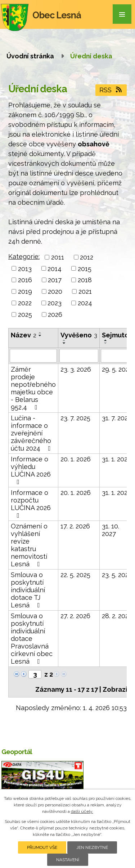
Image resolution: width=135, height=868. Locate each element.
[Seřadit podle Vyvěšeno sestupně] (64, 343)
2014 (55, 268)
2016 (25, 280)
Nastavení (68, 860)
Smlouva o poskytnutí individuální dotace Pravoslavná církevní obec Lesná (32, 639)
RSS (111, 90)
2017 (55, 280)
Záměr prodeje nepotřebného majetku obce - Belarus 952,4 (33, 388)
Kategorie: (24, 256)
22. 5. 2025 (75, 575)
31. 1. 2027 (116, 459)
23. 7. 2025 (75, 418)
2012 (87, 257)
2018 (85, 280)
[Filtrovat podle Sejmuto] (118, 356)
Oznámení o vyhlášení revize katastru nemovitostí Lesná (29, 545)
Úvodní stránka (30, 56)
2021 (85, 291)
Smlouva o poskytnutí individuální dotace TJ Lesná (28, 590)
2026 (55, 315)
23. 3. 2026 (76, 369)
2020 (55, 291)
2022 (25, 303)
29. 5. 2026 (117, 369)
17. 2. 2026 (75, 526)
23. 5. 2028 (117, 575)
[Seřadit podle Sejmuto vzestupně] (106, 340)
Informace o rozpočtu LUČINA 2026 (31, 504)
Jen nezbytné (92, 847)
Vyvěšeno (79, 335)
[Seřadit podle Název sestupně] (40, 336)
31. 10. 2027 (111, 530)
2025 (25, 315)
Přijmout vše (42, 847)
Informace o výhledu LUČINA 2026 (31, 470)
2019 (25, 291)
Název (24, 335)
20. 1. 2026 (76, 459)
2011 (58, 257)
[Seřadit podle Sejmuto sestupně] (106, 343)
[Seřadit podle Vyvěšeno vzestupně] (64, 340)
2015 (85, 268)
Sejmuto (118, 335)
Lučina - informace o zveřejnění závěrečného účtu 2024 (32, 433)
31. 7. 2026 (117, 418)
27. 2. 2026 (75, 616)
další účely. (82, 811)
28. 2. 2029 (117, 616)
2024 (85, 303)
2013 (25, 268)
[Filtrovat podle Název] (33, 356)
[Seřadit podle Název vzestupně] (40, 333)
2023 (55, 303)
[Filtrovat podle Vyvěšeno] (79, 356)
